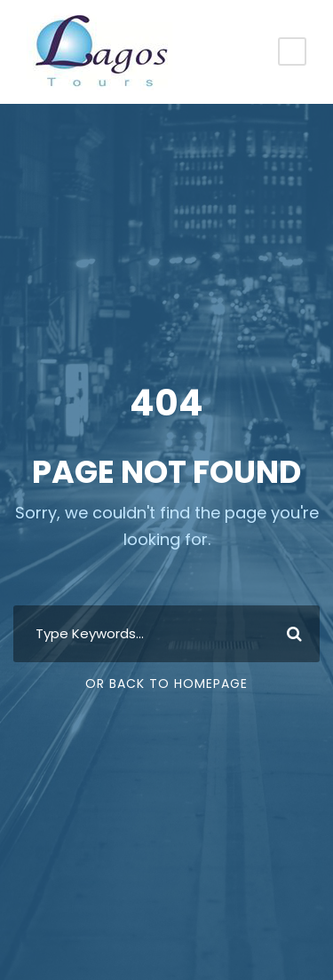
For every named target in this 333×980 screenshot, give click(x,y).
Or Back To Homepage (166, 684)
